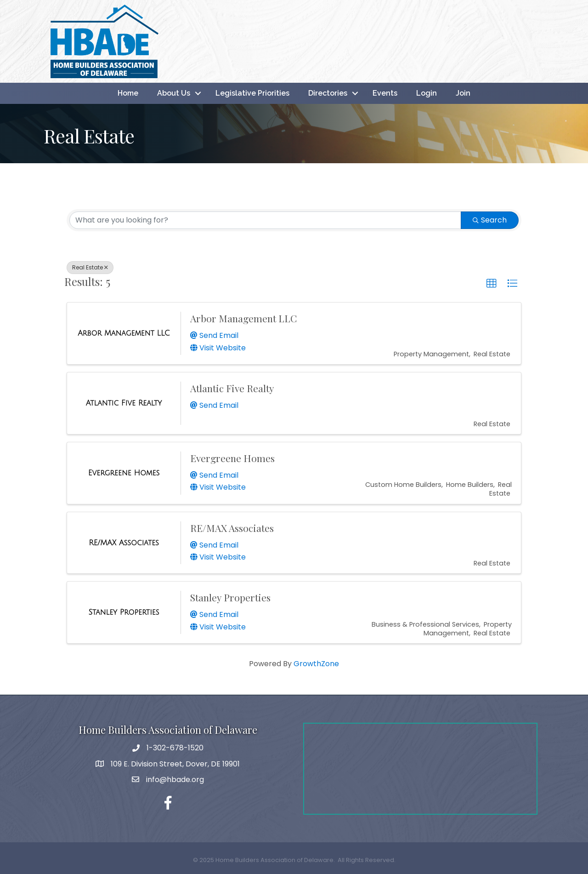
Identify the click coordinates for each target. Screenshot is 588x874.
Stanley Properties (230, 597)
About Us (174, 93)
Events (385, 93)
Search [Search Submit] (490, 220)
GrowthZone (316, 664)
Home (128, 93)
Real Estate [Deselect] (90, 267)
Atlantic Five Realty (232, 388)
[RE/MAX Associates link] (124, 543)
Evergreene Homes (232, 458)
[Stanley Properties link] (124, 612)
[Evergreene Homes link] (124, 473)
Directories (328, 93)
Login (427, 93)
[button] (492, 284)
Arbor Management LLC (243, 318)
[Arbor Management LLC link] (124, 333)
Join (463, 93)
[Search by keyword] (265, 220)
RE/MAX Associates (232, 528)
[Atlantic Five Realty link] (124, 403)
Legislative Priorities (252, 93)
